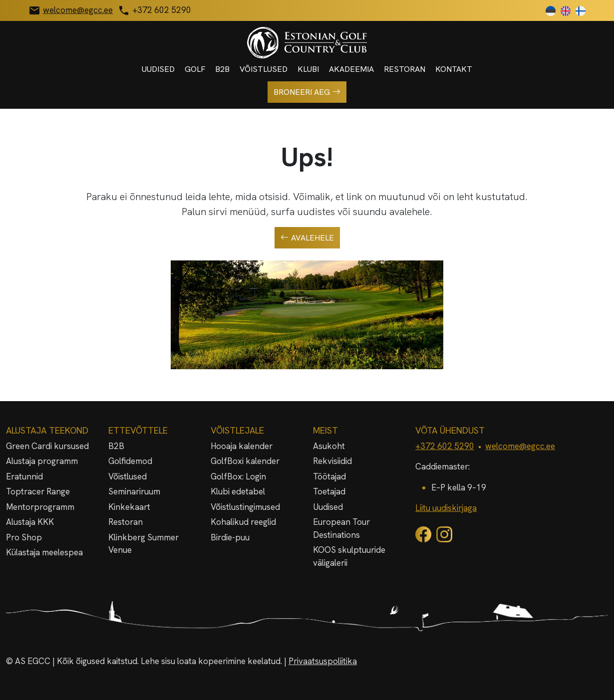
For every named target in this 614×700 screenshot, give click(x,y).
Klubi (308, 69)
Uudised (158, 69)
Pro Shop (24, 537)
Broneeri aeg (307, 92)
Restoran (405, 69)
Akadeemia (351, 69)
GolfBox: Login (238, 476)
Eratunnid (24, 476)
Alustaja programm (42, 461)
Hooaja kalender (242, 446)
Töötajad (329, 476)
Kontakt (454, 69)
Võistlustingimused (245, 507)
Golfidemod (130, 461)
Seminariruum (134, 491)
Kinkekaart (129, 507)
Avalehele (307, 238)
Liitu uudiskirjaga (446, 508)
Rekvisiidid (332, 461)
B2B (222, 69)
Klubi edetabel (238, 491)
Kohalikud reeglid (243, 522)
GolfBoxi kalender (245, 461)
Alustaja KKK (30, 522)
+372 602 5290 (445, 446)
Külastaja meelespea (44, 552)
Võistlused (264, 69)
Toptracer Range (38, 491)
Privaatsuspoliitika (323, 661)
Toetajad (329, 491)
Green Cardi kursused (47, 446)
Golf (195, 69)
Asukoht (329, 446)
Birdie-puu (230, 537)
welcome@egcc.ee (520, 446)
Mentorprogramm (40, 507)
